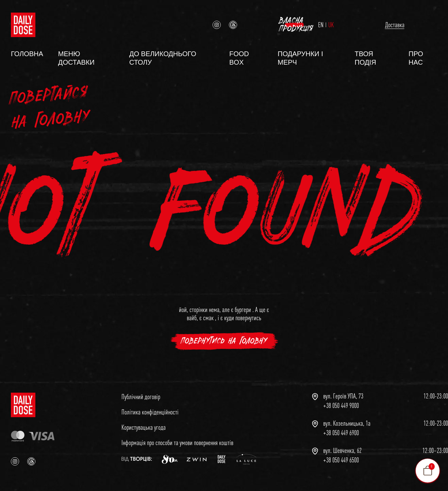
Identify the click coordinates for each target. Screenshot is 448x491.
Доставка (328, 23)
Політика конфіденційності (150, 408)
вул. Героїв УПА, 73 (343, 393)
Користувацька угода (144, 424)
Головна (27, 50)
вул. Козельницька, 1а (347, 420)
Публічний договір (141, 393)
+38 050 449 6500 (341, 457)
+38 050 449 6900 (341, 429)
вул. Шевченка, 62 (342, 447)
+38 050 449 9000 (341, 402)
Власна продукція (397, 23)
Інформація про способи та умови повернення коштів (177, 439)
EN (287, 23)
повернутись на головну (224, 338)
